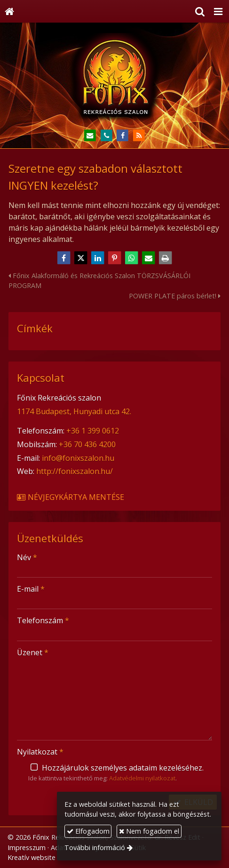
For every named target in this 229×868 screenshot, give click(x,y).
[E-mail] (90, 136)
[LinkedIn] (98, 258)
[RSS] (139, 136)
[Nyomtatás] (166, 258)
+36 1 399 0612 (93, 431)
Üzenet (33, 652)
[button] (218, 11)
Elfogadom (88, 831)
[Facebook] (123, 136)
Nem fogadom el (149, 831)
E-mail (31, 589)
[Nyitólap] (9, 11)
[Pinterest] (115, 258)
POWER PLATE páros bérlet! (175, 296)
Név (27, 557)
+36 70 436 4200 (87, 444)
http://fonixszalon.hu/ (75, 471)
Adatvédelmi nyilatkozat (142, 778)
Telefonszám (43, 620)
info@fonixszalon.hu (78, 458)
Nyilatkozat (40, 752)
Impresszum (27, 848)
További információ (95, 848)
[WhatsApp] (132, 258)
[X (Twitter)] (81, 258)
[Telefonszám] (107, 136)
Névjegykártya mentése (70, 497)
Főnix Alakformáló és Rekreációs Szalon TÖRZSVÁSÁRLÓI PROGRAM (99, 281)
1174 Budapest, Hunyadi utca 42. (74, 411)
